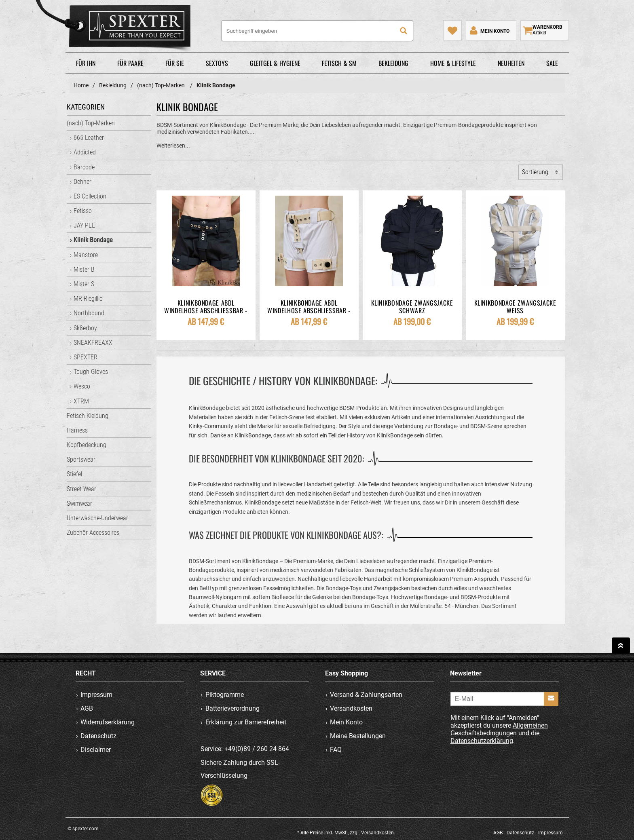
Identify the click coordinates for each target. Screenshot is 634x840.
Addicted (85, 152)
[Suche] (404, 31)
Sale (552, 63)
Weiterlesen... (173, 146)
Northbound (89, 313)
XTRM (81, 401)
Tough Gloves (91, 372)
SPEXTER (86, 357)
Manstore (86, 255)
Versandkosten (351, 708)
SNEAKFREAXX (93, 343)
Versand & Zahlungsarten (366, 695)
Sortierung (535, 172)
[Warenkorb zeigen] (545, 30)
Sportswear (81, 459)
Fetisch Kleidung (88, 416)
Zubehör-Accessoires (93, 533)
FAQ (336, 750)
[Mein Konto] (489, 30)
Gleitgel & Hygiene (275, 63)
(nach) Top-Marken (91, 123)
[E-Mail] (504, 699)
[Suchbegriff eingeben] (317, 31)
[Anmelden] (551, 699)
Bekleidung (393, 63)
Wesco (82, 386)
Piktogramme (225, 695)
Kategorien (86, 107)
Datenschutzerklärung (482, 741)
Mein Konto (346, 722)
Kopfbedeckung (87, 445)
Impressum (96, 695)
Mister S (84, 284)
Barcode (84, 167)
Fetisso (83, 211)
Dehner (82, 182)
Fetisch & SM (339, 63)
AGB (87, 708)
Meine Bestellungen (358, 736)
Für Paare (130, 63)
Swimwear (79, 503)
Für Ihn (86, 63)
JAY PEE (84, 225)
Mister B (84, 269)
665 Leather (89, 138)
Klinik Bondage (93, 240)
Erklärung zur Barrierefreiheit (246, 722)
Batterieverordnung (232, 708)
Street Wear (81, 489)
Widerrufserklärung (108, 722)
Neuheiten (511, 63)
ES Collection (90, 196)
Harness (77, 430)
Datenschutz (98, 736)
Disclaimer (96, 750)
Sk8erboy (85, 328)
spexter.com (116, 28)
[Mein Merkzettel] (452, 30)
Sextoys (217, 63)
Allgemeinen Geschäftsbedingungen (499, 729)
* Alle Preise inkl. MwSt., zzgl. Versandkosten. (346, 833)
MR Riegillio (88, 299)
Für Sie (175, 63)
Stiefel (74, 474)
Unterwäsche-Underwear (97, 518)
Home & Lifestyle (453, 63)
